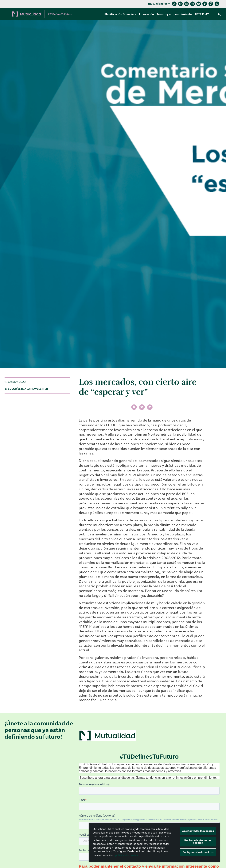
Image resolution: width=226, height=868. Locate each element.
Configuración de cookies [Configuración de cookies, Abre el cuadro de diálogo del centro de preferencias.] (198, 852)
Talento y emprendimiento (174, 14)
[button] (220, 14)
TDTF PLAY (202, 14)
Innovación (146, 14)
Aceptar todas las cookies (198, 831)
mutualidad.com (159, 4)
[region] (154, 842)
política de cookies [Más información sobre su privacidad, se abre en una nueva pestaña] (127, 855)
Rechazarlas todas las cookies (198, 842)
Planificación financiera (120, 14)
